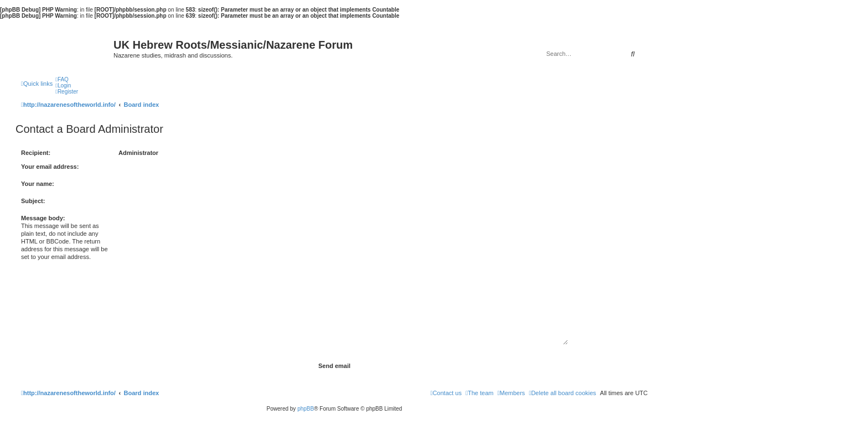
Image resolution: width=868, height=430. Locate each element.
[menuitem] (62, 79)
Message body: (43, 218)
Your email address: (50, 167)
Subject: (33, 201)
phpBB (306, 409)
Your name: (38, 184)
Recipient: (36, 153)
